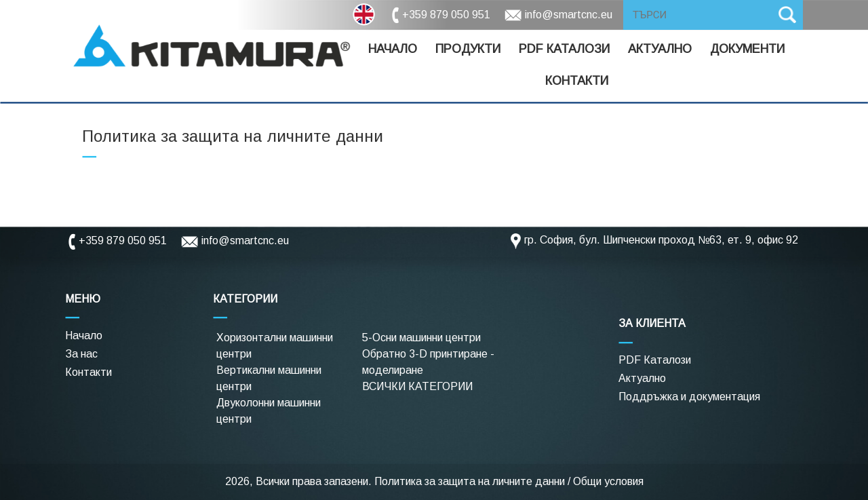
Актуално (660, 49)
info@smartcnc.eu (569, 15)
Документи (747, 49)
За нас (81, 354)
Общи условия (608, 481)
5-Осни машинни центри (421, 338)
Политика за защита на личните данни (470, 481)
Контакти (577, 81)
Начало (393, 49)
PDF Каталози (655, 360)
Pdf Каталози (564, 49)
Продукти (468, 49)
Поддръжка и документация (689, 397)
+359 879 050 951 (446, 15)
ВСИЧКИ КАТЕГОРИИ (417, 386)
